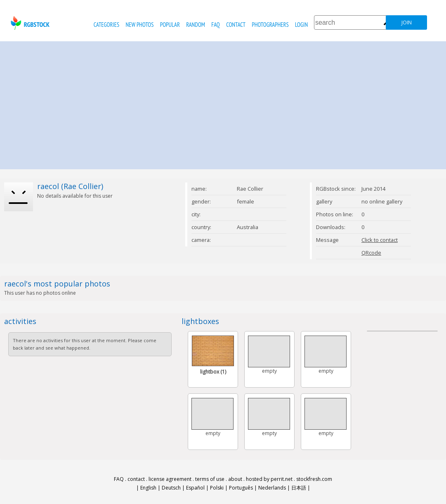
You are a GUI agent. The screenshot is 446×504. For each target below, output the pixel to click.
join (407, 22)
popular (170, 25)
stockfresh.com (314, 479)
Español (195, 488)
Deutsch (171, 488)
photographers (270, 25)
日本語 (299, 488)
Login (301, 25)
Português (241, 488)
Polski (217, 488)
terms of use (210, 479)
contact (236, 25)
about (235, 479)
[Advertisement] (223, 103)
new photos (140, 25)
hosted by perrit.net (269, 479)
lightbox (213, 372)
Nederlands (272, 488)
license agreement (170, 479)
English (148, 488)
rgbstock (29, 23)
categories (106, 25)
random (196, 25)
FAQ (215, 25)
